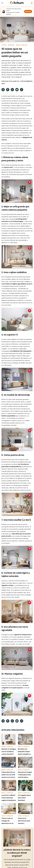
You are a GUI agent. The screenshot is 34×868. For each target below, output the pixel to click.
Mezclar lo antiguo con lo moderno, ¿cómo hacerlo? (9, 752)
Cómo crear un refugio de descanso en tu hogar (7, 821)
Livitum (4, 45)
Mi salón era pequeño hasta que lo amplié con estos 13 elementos (25, 752)
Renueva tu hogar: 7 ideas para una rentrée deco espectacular (25, 775)
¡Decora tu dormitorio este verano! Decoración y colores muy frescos (24, 821)
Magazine (11, 45)
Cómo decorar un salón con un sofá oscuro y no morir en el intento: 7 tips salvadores (9, 775)
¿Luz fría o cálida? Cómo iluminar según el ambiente (9, 798)
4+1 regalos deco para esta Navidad (24, 798)
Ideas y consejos (22, 45)
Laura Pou (16, 81)
